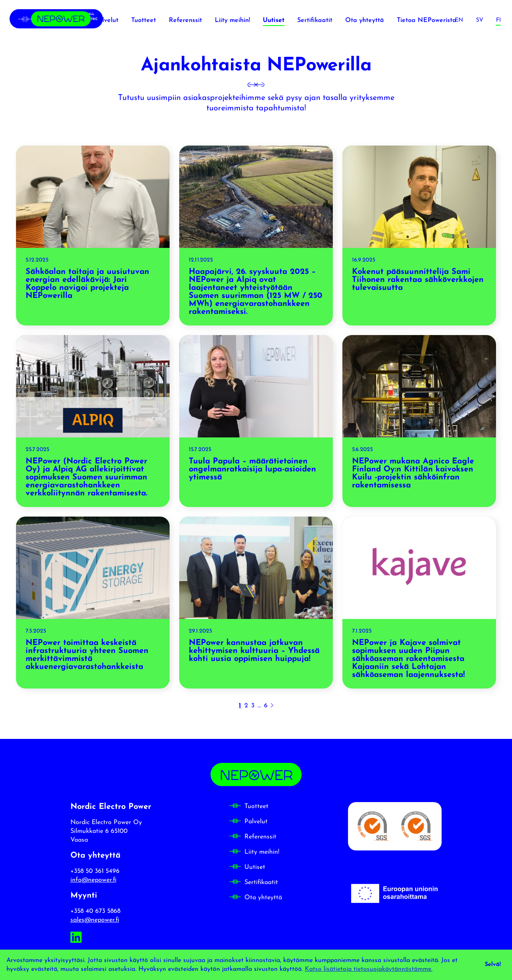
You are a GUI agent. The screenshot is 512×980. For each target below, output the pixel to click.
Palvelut (256, 822)
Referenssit (260, 837)
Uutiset (255, 867)
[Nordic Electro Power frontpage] (56, 20)
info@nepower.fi (93, 880)
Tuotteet (256, 806)
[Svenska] (480, 20)
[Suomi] (498, 20)
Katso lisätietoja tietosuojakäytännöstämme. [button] (369, 969)
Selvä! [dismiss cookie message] (493, 965)
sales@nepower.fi (95, 920)
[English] (459, 20)
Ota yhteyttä (263, 898)
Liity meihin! (262, 852)
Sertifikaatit (261, 882)
